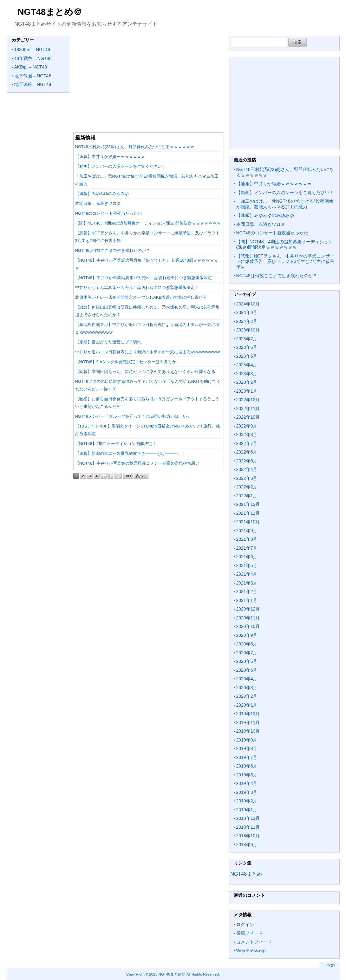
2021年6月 (247, 557)
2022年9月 (247, 426)
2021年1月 (247, 600)
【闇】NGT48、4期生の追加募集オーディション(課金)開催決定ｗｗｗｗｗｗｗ (148, 223)
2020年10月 (248, 626)
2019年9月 (247, 740)
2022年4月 (247, 469)
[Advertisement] (149, 80)
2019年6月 (247, 766)
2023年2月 (247, 382)
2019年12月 (248, 714)
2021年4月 (247, 574)
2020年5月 (247, 670)
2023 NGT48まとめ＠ (167, 974)
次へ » (141, 476)
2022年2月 (247, 487)
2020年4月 (247, 679)
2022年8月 (247, 434)
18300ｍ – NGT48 (32, 49)
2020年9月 (247, 635)
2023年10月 (248, 330)
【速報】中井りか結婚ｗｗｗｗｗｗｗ (110, 157)
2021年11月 (248, 513)
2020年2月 (247, 696)
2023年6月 (247, 347)
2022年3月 (247, 478)
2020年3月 (247, 688)
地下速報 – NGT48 (33, 84)
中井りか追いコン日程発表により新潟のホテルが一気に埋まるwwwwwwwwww (147, 352)
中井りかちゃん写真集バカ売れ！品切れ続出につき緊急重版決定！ (137, 287)
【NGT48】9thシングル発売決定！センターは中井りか (126, 362)
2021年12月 (248, 504)
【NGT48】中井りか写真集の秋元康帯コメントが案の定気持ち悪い (137, 463)
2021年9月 (247, 531)
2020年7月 (247, 653)
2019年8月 (247, 748)
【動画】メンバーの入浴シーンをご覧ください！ (121, 166)
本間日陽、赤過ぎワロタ (98, 203)
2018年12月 (248, 818)
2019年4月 (247, 783)
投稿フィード (250, 933)
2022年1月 (247, 496)
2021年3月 (247, 583)
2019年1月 (247, 810)
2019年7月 (247, 757)
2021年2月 (247, 591)
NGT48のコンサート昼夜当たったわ (108, 213)
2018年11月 (248, 827)
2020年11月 (248, 618)
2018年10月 (248, 836)
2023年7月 (247, 339)
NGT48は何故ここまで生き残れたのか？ (113, 250)
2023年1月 (247, 391)
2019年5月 (247, 775)
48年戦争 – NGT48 (33, 58)
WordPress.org (251, 951)
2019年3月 (247, 792)
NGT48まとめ (246, 874)
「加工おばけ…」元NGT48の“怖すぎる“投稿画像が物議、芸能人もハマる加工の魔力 (285, 204)
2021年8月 (247, 539)
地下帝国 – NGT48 (33, 76)
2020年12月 (248, 609)
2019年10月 (248, 731)
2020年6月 (247, 661)
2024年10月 (248, 304)
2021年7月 (247, 548)
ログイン (245, 924)
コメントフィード (254, 942)
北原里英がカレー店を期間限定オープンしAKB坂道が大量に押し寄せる (141, 297)
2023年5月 (247, 356)
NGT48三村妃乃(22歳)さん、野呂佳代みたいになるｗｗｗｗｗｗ (135, 147)
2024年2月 (247, 321)
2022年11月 (248, 408)
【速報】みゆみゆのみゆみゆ (102, 194)
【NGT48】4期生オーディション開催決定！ (116, 444)
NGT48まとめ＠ (50, 12)
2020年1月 (247, 705)
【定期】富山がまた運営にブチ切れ (108, 342)
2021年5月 (247, 565)
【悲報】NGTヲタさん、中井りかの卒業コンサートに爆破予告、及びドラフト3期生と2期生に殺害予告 (285, 261)
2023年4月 (247, 365)
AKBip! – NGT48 (31, 67)
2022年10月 (248, 417)
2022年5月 (247, 461)
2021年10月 (248, 522)
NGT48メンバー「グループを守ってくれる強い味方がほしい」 (133, 416)
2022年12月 (248, 400)
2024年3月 (247, 312)
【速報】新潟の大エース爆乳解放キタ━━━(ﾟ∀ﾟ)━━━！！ (130, 453)
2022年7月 (247, 443)
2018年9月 (247, 845)
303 (128, 476)
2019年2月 (247, 801)
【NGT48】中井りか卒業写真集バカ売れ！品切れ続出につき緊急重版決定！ (146, 278)
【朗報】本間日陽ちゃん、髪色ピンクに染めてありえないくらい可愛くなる (145, 372)
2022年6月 (247, 452)
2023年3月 (247, 374)
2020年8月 (247, 644)
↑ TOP (330, 966)
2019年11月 (248, 722)
